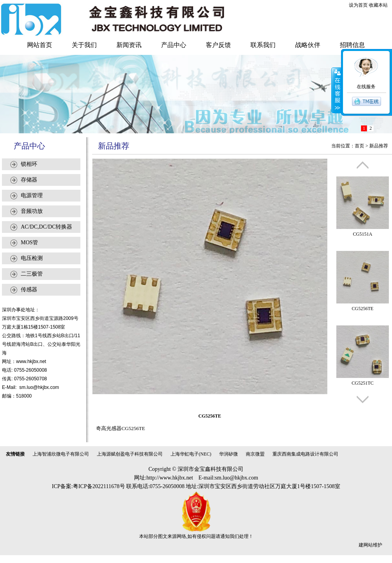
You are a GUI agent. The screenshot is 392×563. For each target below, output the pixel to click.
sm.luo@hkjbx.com (39, 387)
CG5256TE (362, 309)
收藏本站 (378, 5)
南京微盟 (255, 454)
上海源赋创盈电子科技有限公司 (130, 454)
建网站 (366, 545)
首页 (359, 146)
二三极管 (32, 274)
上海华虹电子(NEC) (191, 454)
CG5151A (362, 234)
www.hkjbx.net (31, 361)
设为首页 (358, 5)
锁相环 (29, 164)
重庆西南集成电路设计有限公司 (305, 454)
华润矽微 (229, 454)
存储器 (29, 180)
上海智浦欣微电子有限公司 (61, 454)
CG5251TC (363, 383)
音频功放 (32, 211)
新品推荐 (379, 146)
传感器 (29, 290)
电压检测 (32, 258)
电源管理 (32, 195)
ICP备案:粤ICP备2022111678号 (88, 486)
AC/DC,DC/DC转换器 (46, 227)
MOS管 (29, 242)
